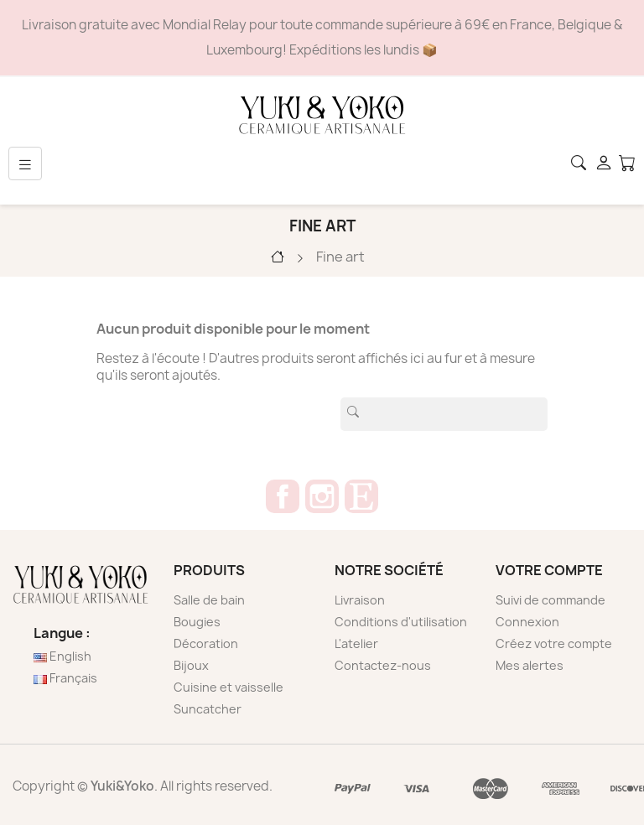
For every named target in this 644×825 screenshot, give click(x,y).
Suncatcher (208, 709)
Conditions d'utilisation (401, 622)
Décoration (206, 643)
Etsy (361, 496)
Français (65, 678)
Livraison (360, 600)
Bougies (197, 622)
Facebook (283, 496)
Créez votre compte (554, 643)
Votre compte (549, 570)
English (62, 656)
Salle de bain (209, 600)
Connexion (527, 622)
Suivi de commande (551, 600)
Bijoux (191, 665)
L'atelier (356, 643)
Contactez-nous (383, 665)
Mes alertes (530, 665)
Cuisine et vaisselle (229, 687)
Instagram (322, 496)
